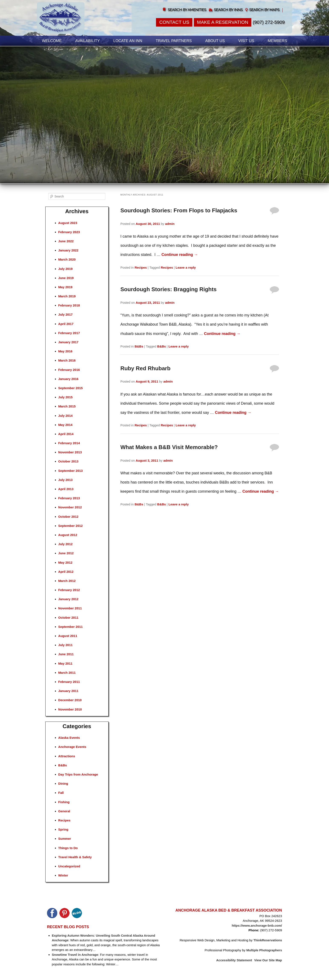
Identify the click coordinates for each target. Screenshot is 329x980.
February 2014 (69, 443)
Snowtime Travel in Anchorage (75, 955)
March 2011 (67, 673)
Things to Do (68, 848)
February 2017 (69, 333)
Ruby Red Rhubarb (145, 368)
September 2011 (71, 627)
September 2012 (71, 526)
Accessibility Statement (234, 960)
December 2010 (70, 700)
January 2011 (68, 691)
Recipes (141, 267)
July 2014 (66, 416)
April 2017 (66, 324)
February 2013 (69, 498)
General (64, 811)
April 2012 (66, 572)
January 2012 (68, 599)
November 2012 (70, 507)
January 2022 (68, 250)
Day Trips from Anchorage (78, 774)
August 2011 (68, 636)
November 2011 (70, 608)
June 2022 (66, 241)
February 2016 (69, 370)
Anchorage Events (72, 747)
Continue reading (180, 255)
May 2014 (65, 425)
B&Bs (139, 346)
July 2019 (66, 269)
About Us (215, 41)
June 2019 (66, 278)
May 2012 (65, 562)
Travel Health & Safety (75, 857)
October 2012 (68, 517)
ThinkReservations (268, 940)
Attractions (67, 756)
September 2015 (71, 388)
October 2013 (68, 461)
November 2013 (70, 452)
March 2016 (67, 360)
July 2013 (66, 480)
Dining (63, 784)
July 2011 (66, 645)
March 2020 (67, 259)
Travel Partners (174, 41)
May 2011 (65, 663)
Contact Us (174, 22)
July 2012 (66, 544)
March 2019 (67, 296)
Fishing (64, 802)
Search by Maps (264, 10)
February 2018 (69, 305)
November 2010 (70, 709)
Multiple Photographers (264, 950)
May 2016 (65, 351)
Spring (63, 829)
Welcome (52, 41)
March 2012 (67, 581)
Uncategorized (69, 866)
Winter (63, 875)
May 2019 (65, 287)
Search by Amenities (187, 10)
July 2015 (66, 397)
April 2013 (66, 489)
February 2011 (69, 682)
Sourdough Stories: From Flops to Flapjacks (179, 210)
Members (277, 41)
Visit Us (246, 41)
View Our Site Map (268, 960)
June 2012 (66, 553)
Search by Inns (228, 10)
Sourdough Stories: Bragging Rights (169, 289)
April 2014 (66, 434)
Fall (61, 793)
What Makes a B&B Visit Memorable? (169, 447)
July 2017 (66, 314)
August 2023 (68, 223)
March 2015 (67, 406)
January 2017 (68, 342)
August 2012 (68, 535)
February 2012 (69, 590)
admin (170, 224)
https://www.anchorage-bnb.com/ (257, 925)
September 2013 (71, 471)
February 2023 (69, 232)
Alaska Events (69, 738)
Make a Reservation (223, 22)
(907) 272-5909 (269, 22)
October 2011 (68, 618)
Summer (65, 839)
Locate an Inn (128, 41)
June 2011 (66, 654)
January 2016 (68, 379)
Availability (88, 41)
